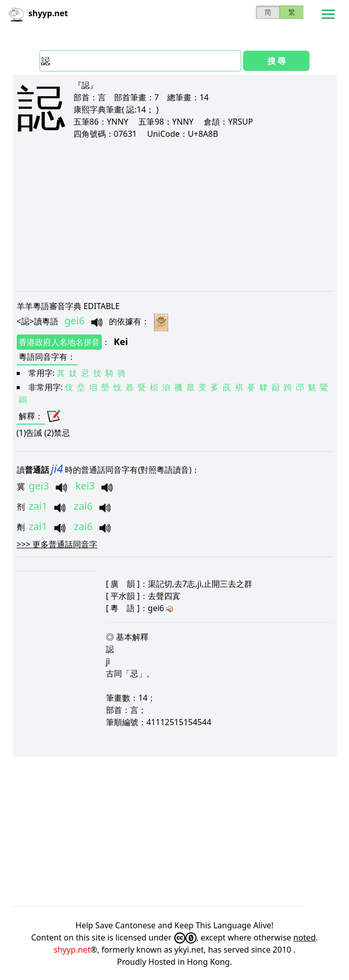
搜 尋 (277, 61)
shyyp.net (72, 950)
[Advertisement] (175, 215)
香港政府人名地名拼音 (59, 342)
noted (304, 937)
